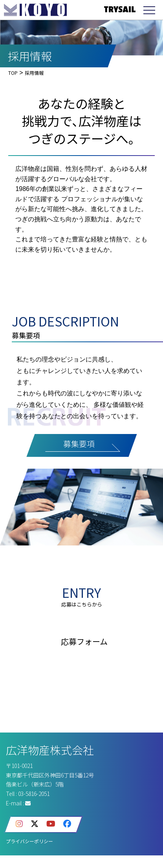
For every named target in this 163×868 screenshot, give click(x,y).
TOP (13, 73)
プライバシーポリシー (29, 841)
